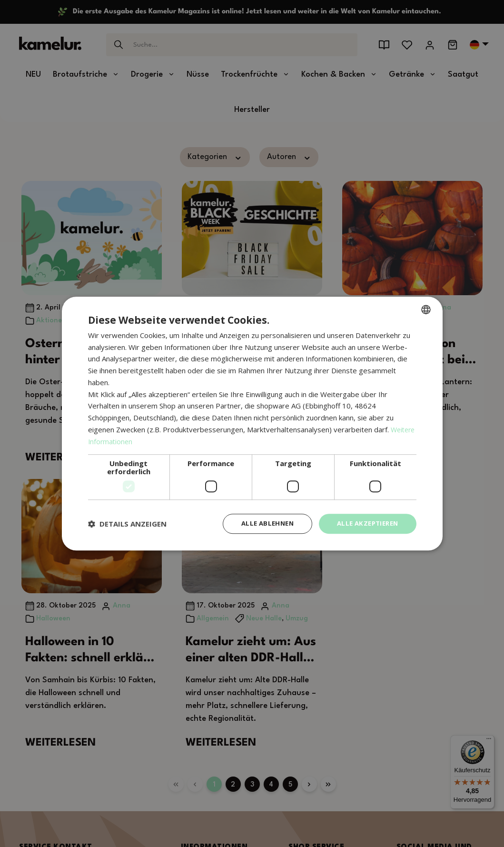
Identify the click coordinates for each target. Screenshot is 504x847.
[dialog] (252, 423)
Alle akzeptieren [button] (365, 523)
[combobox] (426, 309)
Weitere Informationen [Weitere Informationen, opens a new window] (125, 440)
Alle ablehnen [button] (260, 523)
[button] (127, 524)
